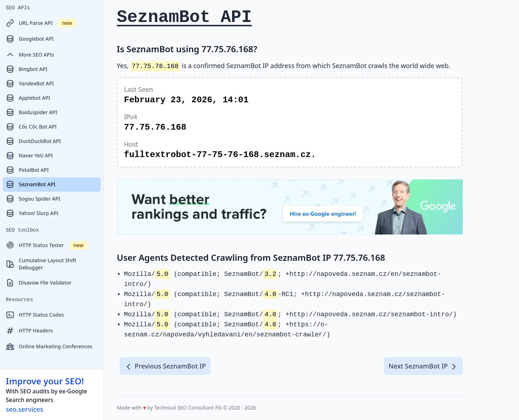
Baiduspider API (32, 112)
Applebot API (28, 98)
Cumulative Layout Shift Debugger (41, 264)
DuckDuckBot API (33, 141)
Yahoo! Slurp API (32, 213)
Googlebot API (30, 39)
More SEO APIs (30, 55)
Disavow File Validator (39, 283)
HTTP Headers (29, 331)
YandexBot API (30, 84)
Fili (218, 408)
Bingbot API (26, 69)
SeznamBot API (31, 184)
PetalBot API (27, 170)
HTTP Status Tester (46, 245)
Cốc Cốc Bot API (31, 127)
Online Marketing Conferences (49, 347)
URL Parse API (41, 23)
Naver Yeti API (29, 156)
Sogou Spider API (33, 199)
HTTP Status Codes (35, 315)
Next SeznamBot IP (423, 366)
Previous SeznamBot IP (165, 366)
